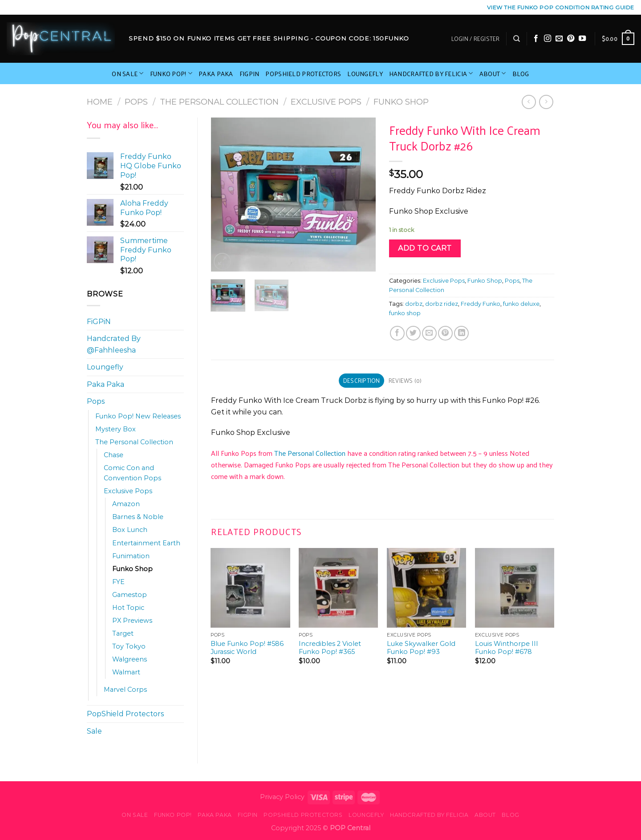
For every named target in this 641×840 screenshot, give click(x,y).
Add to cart (425, 248)
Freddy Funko (481, 304)
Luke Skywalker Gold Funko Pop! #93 (421, 648)
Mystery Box (116, 429)
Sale (94, 731)
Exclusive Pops (326, 102)
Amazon (126, 504)
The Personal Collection (219, 102)
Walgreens (130, 659)
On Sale (128, 73)
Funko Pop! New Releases (138, 416)
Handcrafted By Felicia (431, 73)
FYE (118, 582)
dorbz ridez (442, 304)
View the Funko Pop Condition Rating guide (561, 7)
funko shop (405, 313)
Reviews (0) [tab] (405, 380)
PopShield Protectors (303, 73)
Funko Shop (401, 102)
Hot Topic (128, 608)
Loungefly (365, 73)
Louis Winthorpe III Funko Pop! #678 (507, 648)
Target (123, 633)
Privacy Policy (282, 797)
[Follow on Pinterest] (571, 39)
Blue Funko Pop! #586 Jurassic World (247, 648)
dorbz (414, 304)
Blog (521, 73)
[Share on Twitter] (413, 333)
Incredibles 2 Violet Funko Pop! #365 (330, 648)
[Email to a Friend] (429, 333)
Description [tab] (362, 380)
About (493, 73)
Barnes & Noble (138, 517)
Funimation (131, 556)
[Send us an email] (559, 39)
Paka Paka (216, 73)
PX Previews (132, 621)
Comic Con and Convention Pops (132, 473)
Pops (136, 102)
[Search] (517, 39)
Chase (114, 455)
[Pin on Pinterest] (445, 333)
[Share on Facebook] (397, 333)
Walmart (126, 672)
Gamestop (130, 595)
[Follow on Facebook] (536, 39)
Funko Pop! (171, 73)
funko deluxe (521, 304)
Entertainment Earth (146, 543)
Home (100, 102)
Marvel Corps (125, 690)
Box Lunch (130, 530)
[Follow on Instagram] (548, 39)
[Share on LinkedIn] (461, 333)
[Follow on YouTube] (582, 39)
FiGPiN (250, 73)
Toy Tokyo (129, 646)
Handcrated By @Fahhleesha (114, 344)
